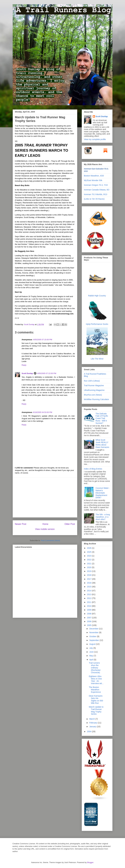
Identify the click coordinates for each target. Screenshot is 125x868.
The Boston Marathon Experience (95, 690)
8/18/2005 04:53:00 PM (43, 412)
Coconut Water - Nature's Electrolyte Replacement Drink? (103, 493)
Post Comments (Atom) (51, 540)
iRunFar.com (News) (93, 395)
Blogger (90, 862)
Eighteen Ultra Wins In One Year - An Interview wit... (96, 680)
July (91, 648)
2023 (89, 556)
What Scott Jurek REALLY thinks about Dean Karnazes (102, 443)
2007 (89, 618)
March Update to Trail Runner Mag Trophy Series (96, 710)
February (94, 723)
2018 (89, 575)
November (94, 632)
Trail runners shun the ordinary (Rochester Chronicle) (95, 668)
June (92, 652)
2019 (89, 571)
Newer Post (21, 524)
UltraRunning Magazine (94, 390)
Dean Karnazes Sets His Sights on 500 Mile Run (96, 699)
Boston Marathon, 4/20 (94, 176)
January (93, 727)
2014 (89, 591)
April (92, 660)
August (93, 644)
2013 (89, 594)
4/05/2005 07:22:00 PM (47, 373)
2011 (89, 602)
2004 (89, 731)
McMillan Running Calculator (97, 399)
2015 (89, 587)
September (94, 640)
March (92, 719)
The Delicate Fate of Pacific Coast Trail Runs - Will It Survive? (102, 418)
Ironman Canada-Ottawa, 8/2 (97, 190)
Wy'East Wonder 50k (93, 180)
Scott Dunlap (30, 324)
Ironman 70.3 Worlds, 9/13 (96, 194)
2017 (89, 579)
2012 (89, 598)
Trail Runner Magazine (94, 385)
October (93, 636)
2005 (89, 625)
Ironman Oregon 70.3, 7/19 (96, 185)
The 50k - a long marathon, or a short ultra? (103, 517)
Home (45, 524)
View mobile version (45, 529)
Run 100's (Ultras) (92, 381)
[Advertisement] (45, 498)
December (94, 629)
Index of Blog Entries (93, 469)
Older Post (70, 524)
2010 (89, 606)
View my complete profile (95, 139)
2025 (89, 552)
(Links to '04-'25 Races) (94, 199)
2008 (89, 614)
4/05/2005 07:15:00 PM (43, 340)
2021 (89, 564)
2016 (89, 583)
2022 (89, 560)
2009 (89, 610)
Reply (24, 365)
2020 (89, 567)
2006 (89, 621)
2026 (89, 548)
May (91, 656)
